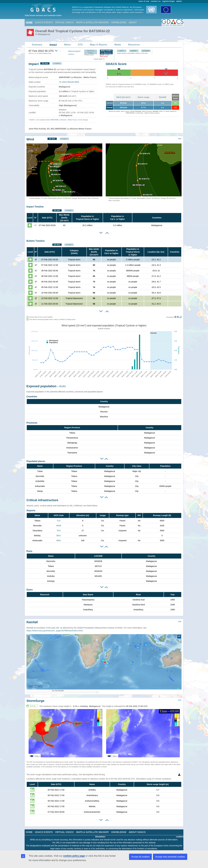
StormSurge (35, 699)
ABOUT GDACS (137, 830)
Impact (53, 45)
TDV (59, 531)
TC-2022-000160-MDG (69, 82)
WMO (52, 120)
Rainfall (163, 97)
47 (35, 225)
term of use (144, 1)
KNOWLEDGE (119, 22)
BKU (59, 536)
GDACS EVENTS (44, 22)
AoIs (62, 386)
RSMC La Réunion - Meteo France (66, 120)
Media (118, 45)
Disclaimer (100, 835)
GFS (122, 51)
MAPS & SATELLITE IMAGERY (93, 22)
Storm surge (143, 97)
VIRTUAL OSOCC (64, 22)
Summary (37, 45)
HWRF (134, 51)
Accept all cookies (140, 857)
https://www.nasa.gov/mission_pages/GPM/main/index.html (55, 628)
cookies (180, 835)
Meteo (67, 45)
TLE (59, 521)
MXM (59, 526)
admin (179, 1)
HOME (29, 22)
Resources (134, 45)
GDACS (32, 120)
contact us (156, 1)
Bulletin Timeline (36, 241)
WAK (59, 540)
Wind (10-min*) (123, 97)
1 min (107, 55)
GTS (80, 45)
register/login (168, 1)
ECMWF (146, 51)
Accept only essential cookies (170, 857)
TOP (180, 139)
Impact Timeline (35, 207)
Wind (30, 139)
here (132, 87)
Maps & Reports (99, 45)
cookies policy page (74, 856)
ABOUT (133, 22)
